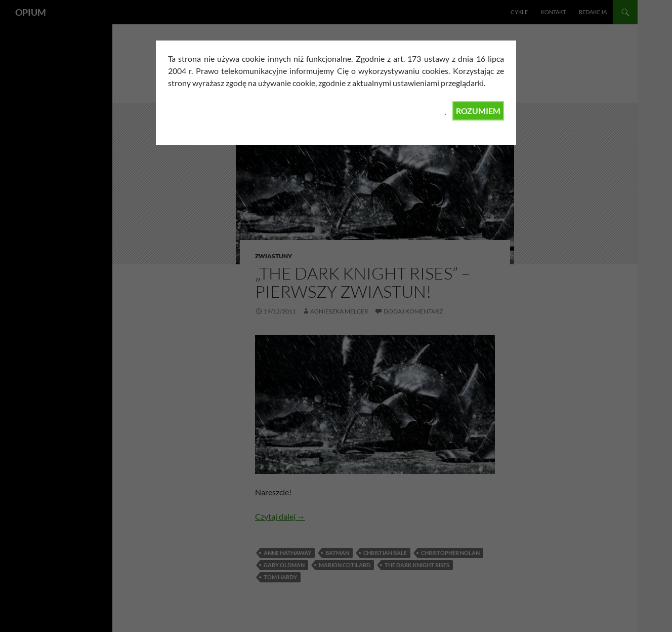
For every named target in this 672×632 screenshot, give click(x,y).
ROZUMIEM (478, 111)
